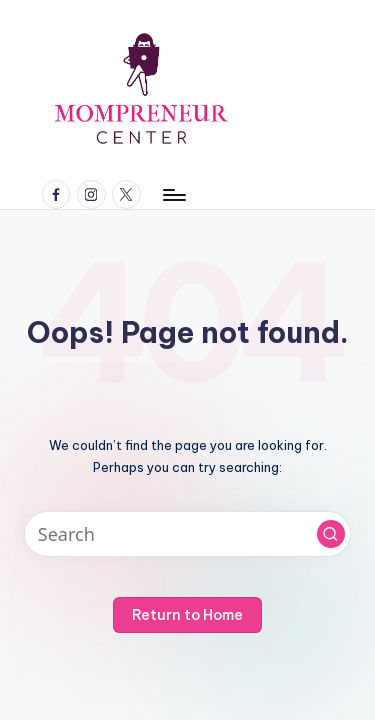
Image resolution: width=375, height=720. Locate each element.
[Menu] (173, 194)
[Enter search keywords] (187, 534)
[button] (331, 534)
